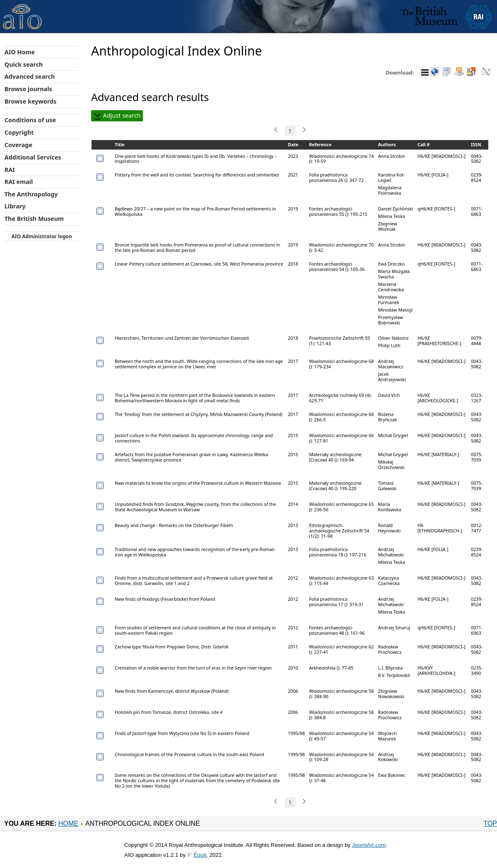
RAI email (19, 182)
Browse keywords (31, 101)
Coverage (18, 145)
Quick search (24, 64)
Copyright (19, 132)
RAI (10, 170)
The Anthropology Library (31, 200)
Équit (200, 855)
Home (68, 823)
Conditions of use (30, 120)
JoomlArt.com (369, 845)
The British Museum (34, 219)
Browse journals (28, 89)
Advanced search (30, 76)
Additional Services (33, 157)
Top (490, 823)
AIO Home (20, 52)
